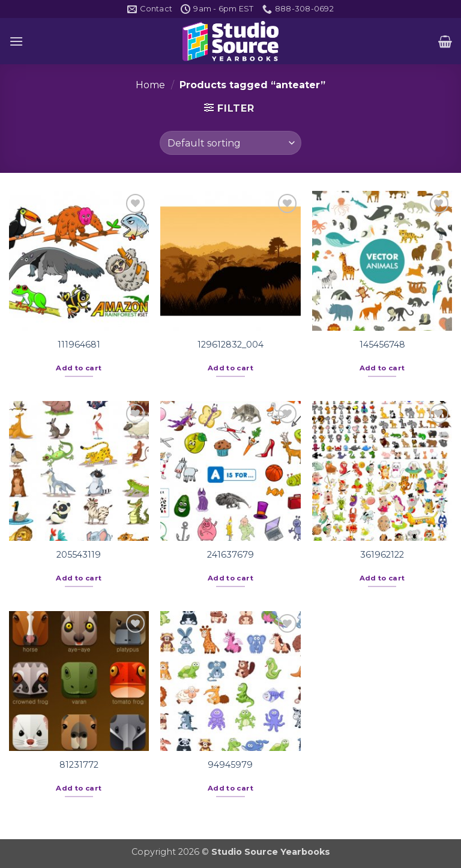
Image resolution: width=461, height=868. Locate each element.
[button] (16, 41)
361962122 (382, 555)
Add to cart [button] (79, 368)
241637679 (230, 555)
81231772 (79, 765)
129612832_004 (230, 345)
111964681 (79, 345)
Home (150, 85)
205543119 (79, 555)
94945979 (230, 765)
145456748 (382, 345)
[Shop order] (230, 143)
